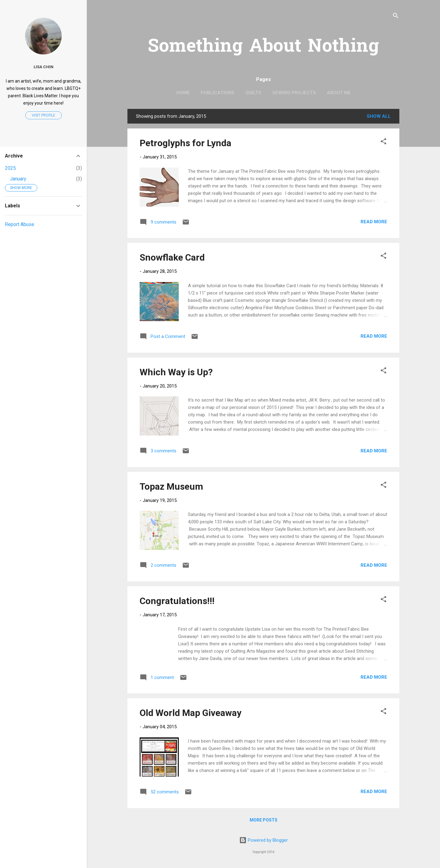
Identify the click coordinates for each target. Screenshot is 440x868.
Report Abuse (20, 224)
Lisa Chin (44, 67)
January (18, 179)
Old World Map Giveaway (191, 713)
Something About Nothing (263, 47)
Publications (218, 93)
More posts (264, 820)
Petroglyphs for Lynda (185, 143)
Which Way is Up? (176, 372)
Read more (374, 222)
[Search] (396, 17)
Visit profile (44, 115)
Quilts (253, 93)
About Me (339, 93)
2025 (10, 168)
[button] (383, 142)
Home (183, 93)
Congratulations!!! (177, 601)
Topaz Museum (171, 486)
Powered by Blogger (264, 840)
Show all (379, 116)
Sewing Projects (294, 93)
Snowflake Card (172, 257)
